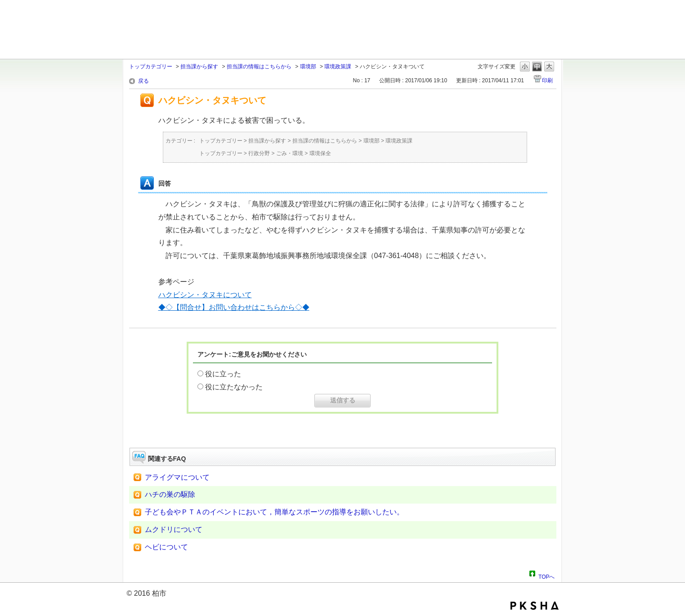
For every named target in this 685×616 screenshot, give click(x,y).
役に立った (223, 374)
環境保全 (320, 153)
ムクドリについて (174, 529)
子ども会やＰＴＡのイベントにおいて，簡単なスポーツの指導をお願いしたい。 (274, 512)
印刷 (547, 80)
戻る (143, 81)
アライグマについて (177, 477)
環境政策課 (338, 67)
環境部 (308, 67)
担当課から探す (199, 67)
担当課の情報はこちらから (259, 67)
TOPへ (546, 576)
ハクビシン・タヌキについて (205, 295)
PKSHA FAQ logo (535, 606)
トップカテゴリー (151, 67)
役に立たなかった (234, 387)
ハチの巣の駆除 (170, 494)
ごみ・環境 (290, 153)
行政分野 (259, 153)
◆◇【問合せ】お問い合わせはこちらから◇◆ (234, 307)
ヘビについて (166, 547)
